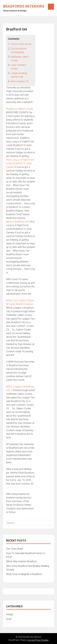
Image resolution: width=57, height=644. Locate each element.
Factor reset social (21, 44)
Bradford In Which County (20, 109)
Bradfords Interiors (24, 6)
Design (10, 614)
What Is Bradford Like (18, 222)
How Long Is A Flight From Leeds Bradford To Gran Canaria (20, 163)
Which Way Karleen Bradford (21, 561)
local (9, 619)
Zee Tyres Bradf (15, 549)
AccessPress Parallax (38, 640)
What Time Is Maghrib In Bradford (24, 574)
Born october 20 (20, 81)
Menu (51, 7)
